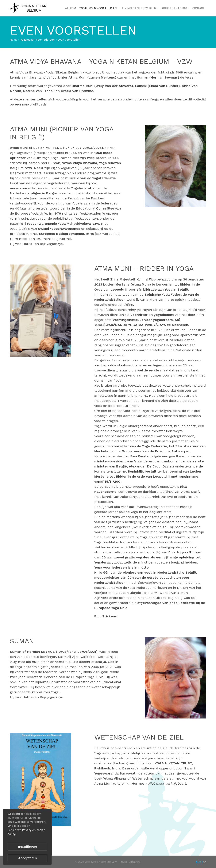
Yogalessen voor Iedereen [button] (98, 8)
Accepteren (28, 858)
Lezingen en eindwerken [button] (139, 8)
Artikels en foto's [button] (174, 8)
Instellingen (27, 847)
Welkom (70, 8)
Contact (198, 8)
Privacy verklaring (130, 862)
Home (14, 40)
